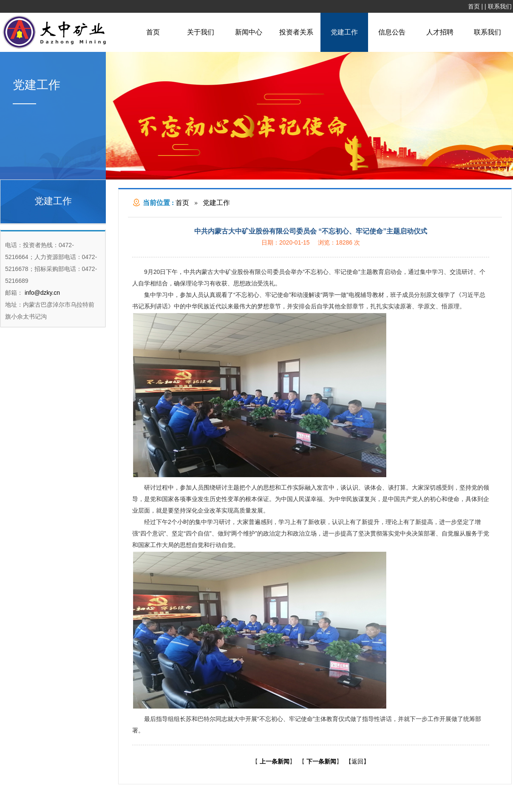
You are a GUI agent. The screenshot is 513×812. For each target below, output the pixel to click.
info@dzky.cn (41, 293)
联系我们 (500, 6)
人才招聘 (440, 32)
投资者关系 (296, 32)
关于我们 (201, 32)
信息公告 (392, 32)
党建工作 (344, 32)
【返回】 (357, 761)
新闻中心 (249, 32)
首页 (474, 6)
